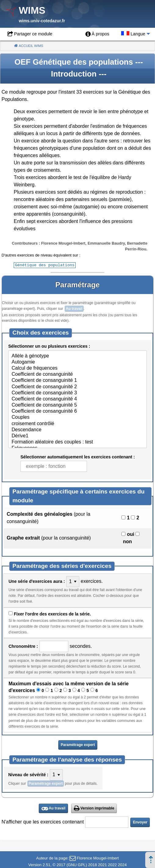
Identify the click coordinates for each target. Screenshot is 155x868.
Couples (77, 417)
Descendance (77, 430)
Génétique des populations (45, 265)
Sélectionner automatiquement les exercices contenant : (78, 457)
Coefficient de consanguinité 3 (77, 393)
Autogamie (77, 362)
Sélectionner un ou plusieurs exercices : (49, 346)
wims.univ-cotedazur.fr (42, 21)
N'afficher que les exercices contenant (43, 821)
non (127, 541)
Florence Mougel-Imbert (98, 858)
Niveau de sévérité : (28, 774)
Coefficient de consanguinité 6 (77, 411)
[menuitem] (97, 34)
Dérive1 (77, 436)
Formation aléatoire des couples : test (77, 442)
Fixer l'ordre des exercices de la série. (52, 614)
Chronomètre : (23, 646)
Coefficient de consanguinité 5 (77, 405)
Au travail (74, 308)
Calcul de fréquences (77, 368)
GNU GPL (77, 864)
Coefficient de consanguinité (77, 374)
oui (131, 534)
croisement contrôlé (77, 424)
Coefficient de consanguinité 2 (77, 387)
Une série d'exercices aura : (37, 581)
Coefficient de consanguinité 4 (77, 399)
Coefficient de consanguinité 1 (77, 380)
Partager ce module (33, 34)
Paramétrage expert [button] (78, 744)
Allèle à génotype (77, 356)
